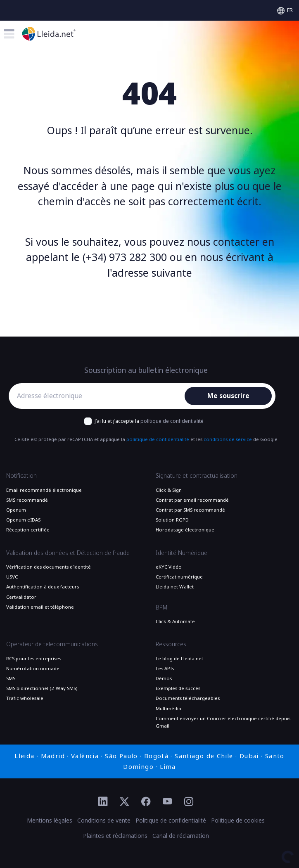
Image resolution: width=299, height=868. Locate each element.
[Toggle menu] (9, 34)
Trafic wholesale (25, 698)
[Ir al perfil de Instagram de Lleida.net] (189, 802)
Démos (164, 678)
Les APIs (165, 669)
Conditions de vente (104, 821)
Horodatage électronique (185, 530)
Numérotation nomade (33, 669)
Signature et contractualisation (197, 476)
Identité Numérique (182, 553)
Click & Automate (175, 621)
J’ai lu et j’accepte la (149, 421)
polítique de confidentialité (172, 421)
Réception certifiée (28, 530)
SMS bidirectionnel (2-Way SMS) (42, 688)
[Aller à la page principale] (49, 34)
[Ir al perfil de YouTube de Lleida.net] (167, 802)
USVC (12, 577)
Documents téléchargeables (188, 698)
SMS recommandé (27, 500)
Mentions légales (50, 821)
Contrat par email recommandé (192, 500)
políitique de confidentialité (158, 439)
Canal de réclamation (181, 836)
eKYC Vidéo (169, 567)
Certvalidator (21, 597)
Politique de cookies (238, 821)
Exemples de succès (178, 688)
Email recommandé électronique (44, 490)
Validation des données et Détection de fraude (68, 553)
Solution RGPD (172, 520)
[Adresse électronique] (98, 396)
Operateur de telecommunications (52, 644)
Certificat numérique (179, 577)
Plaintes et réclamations (115, 836)
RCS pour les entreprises (34, 659)
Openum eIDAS (23, 520)
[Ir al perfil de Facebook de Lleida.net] (146, 802)
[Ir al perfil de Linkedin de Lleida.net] (103, 802)
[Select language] (285, 10)
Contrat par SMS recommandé (190, 510)
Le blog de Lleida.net (179, 659)
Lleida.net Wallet (175, 587)
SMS (11, 678)
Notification (21, 476)
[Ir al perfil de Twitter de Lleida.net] (124, 802)
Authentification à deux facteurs (43, 587)
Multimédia (168, 709)
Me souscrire (228, 396)
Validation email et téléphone (40, 607)
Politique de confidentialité (171, 821)
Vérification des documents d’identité (49, 567)
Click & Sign (169, 490)
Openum (16, 510)
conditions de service (228, 439)
